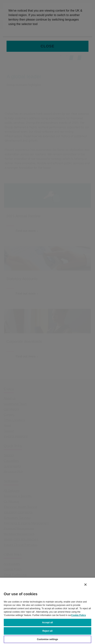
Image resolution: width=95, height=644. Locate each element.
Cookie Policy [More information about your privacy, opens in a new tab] (79, 615)
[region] (47, 611)
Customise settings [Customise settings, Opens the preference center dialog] (48, 639)
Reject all (47, 631)
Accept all (47, 623)
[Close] (85, 585)
